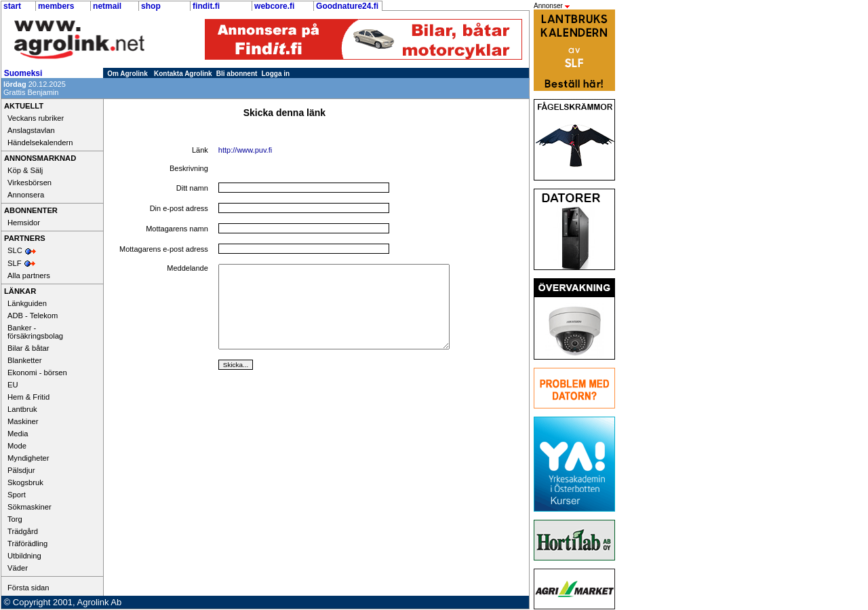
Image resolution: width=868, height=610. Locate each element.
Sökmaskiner (29, 507)
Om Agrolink (127, 74)
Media (18, 434)
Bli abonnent (237, 74)
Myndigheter (28, 458)
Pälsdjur (21, 470)
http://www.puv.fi (245, 150)
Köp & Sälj (25, 170)
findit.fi (206, 6)
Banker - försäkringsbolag (35, 332)
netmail (107, 6)
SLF (15, 263)
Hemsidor (24, 223)
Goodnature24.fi (347, 6)
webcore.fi (274, 6)
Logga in (276, 74)
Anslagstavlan (31, 130)
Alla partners (29, 275)
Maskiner (23, 421)
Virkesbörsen (29, 183)
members (56, 6)
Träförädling (27, 544)
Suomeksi (23, 73)
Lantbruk (22, 409)
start (12, 6)
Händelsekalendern (40, 142)
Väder (18, 568)
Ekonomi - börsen (37, 373)
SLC (15, 250)
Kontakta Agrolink (183, 74)
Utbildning (24, 556)
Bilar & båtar (28, 348)
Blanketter (24, 360)
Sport (17, 495)
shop (151, 6)
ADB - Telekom (33, 316)
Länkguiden (27, 303)
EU (13, 385)
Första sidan (28, 588)
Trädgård (23, 531)
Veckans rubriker (36, 118)
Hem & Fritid (28, 397)
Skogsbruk (25, 482)
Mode (17, 446)
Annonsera (26, 195)
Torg (15, 519)
